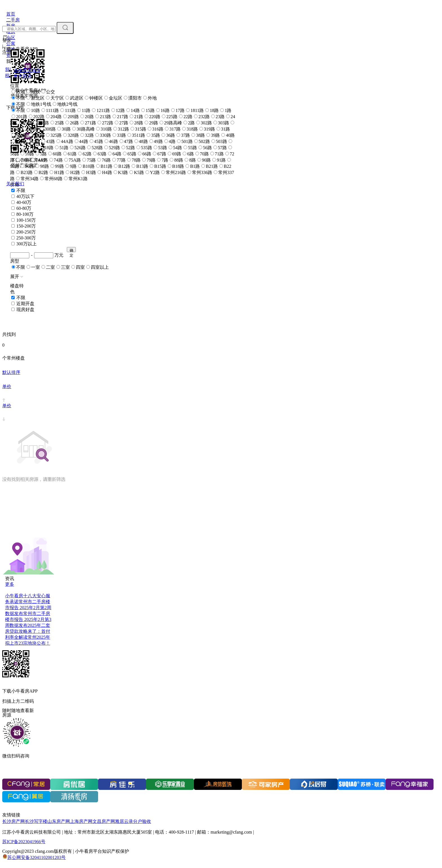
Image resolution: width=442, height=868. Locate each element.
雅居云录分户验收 (133, 821)
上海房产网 (81, 821)
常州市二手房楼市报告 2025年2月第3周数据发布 (28, 619)
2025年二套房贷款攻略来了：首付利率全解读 (28, 631)
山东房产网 (59, 821)
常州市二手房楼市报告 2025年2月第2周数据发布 (28, 608)
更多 (10, 584)
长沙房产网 (14, 821)
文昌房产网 (104, 821)
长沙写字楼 (36, 821)
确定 (71, 250)
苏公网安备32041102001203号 (37, 857)
